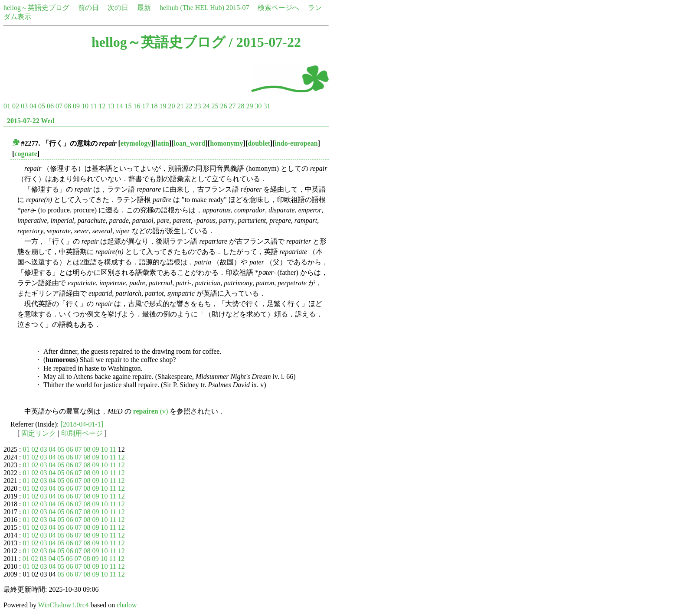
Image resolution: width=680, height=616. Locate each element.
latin (162, 143)
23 (197, 106)
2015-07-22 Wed (31, 121)
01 (7, 106)
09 (76, 106)
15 (128, 106)
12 (102, 106)
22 (189, 106)
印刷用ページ (82, 433)
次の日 (118, 8)
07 (59, 106)
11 (93, 106)
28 (241, 106)
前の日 (88, 8)
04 (33, 106)
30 (258, 106)
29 (249, 106)
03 (24, 106)
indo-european (296, 143)
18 (154, 106)
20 (171, 106)
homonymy (226, 143)
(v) (151, 411)
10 (85, 106)
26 (223, 106)
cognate (26, 154)
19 (163, 106)
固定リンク (39, 433)
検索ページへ (278, 8)
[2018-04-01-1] (82, 424)
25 (215, 106)
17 (145, 106)
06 (50, 106)
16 (137, 106)
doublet (259, 143)
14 (119, 106)
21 (180, 106)
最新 (144, 8)
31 (267, 106)
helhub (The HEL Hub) (192, 8)
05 (42, 106)
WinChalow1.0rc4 (64, 605)
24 (206, 106)
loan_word (190, 143)
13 (111, 106)
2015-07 (237, 8)
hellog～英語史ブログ (36, 8)
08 (68, 106)
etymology (136, 143)
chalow (127, 605)
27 (232, 106)
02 (16, 106)
